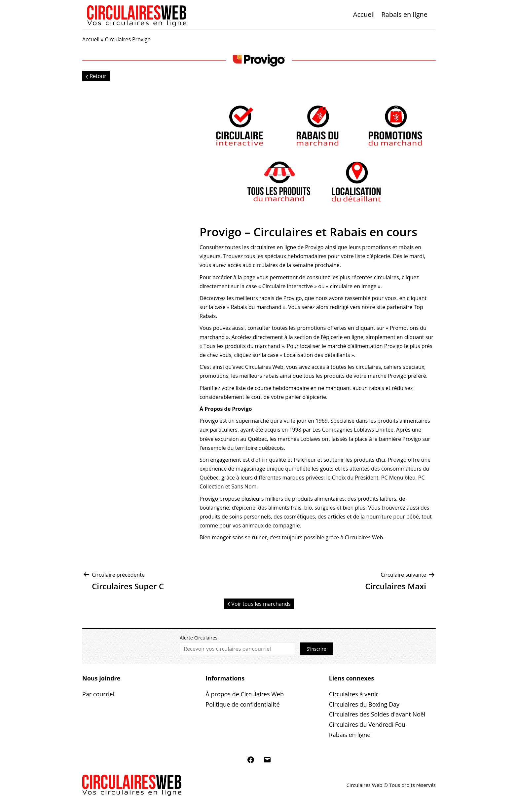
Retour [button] (96, 76)
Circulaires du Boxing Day (364, 704)
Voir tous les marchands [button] (259, 604)
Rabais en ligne (404, 14)
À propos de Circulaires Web (245, 694)
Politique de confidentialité (242, 704)
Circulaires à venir (354, 694)
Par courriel (98, 694)
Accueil (364, 14)
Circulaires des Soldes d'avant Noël (377, 714)
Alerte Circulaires (199, 638)
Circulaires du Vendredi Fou (367, 724)
